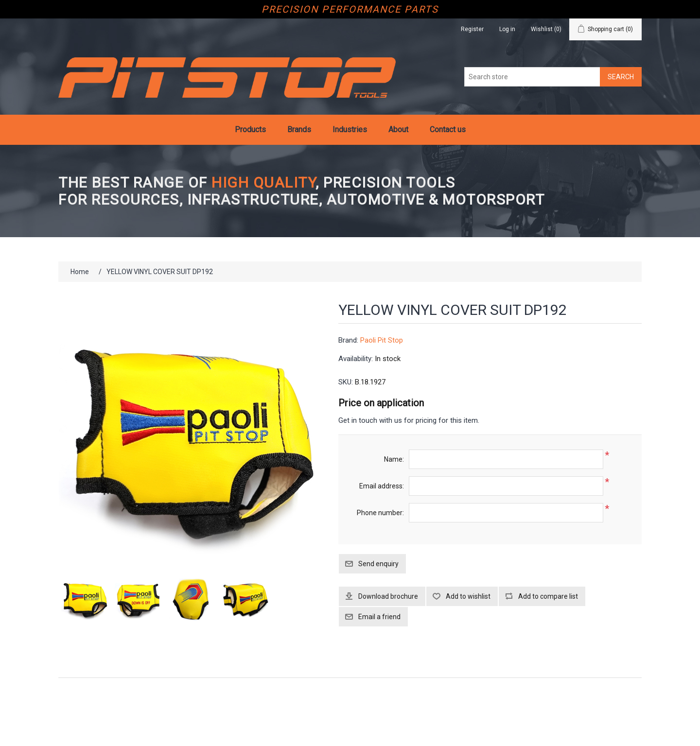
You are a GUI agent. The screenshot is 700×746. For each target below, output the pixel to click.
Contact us (448, 130)
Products (250, 130)
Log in (507, 29)
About (398, 130)
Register (472, 29)
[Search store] (532, 77)
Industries (350, 130)
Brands (299, 130)
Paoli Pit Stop (382, 340)
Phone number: (380, 513)
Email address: (382, 486)
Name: (394, 459)
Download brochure (388, 596)
